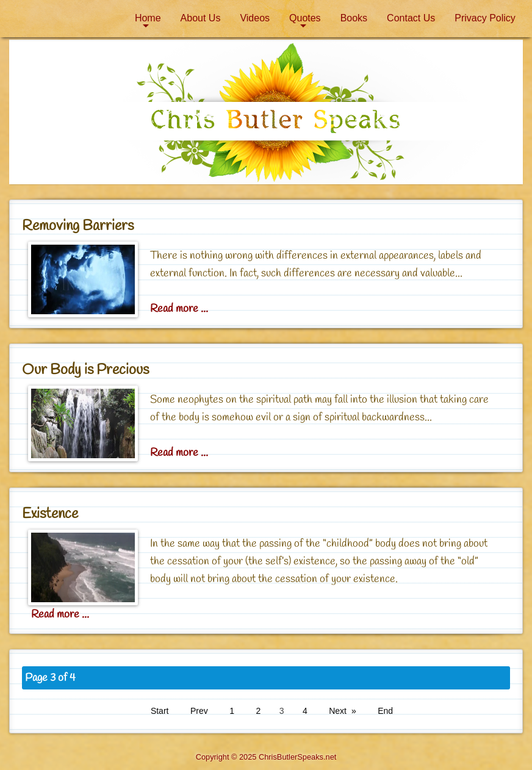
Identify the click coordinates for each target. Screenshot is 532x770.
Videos (255, 18)
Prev (199, 711)
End (385, 711)
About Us (201, 18)
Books (354, 18)
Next (338, 711)
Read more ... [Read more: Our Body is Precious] (179, 453)
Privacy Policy (485, 18)
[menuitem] (148, 18)
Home (148, 18)
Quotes (305, 18)
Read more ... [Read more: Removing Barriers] (179, 309)
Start (160, 711)
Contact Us (411, 18)
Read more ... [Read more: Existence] (60, 614)
